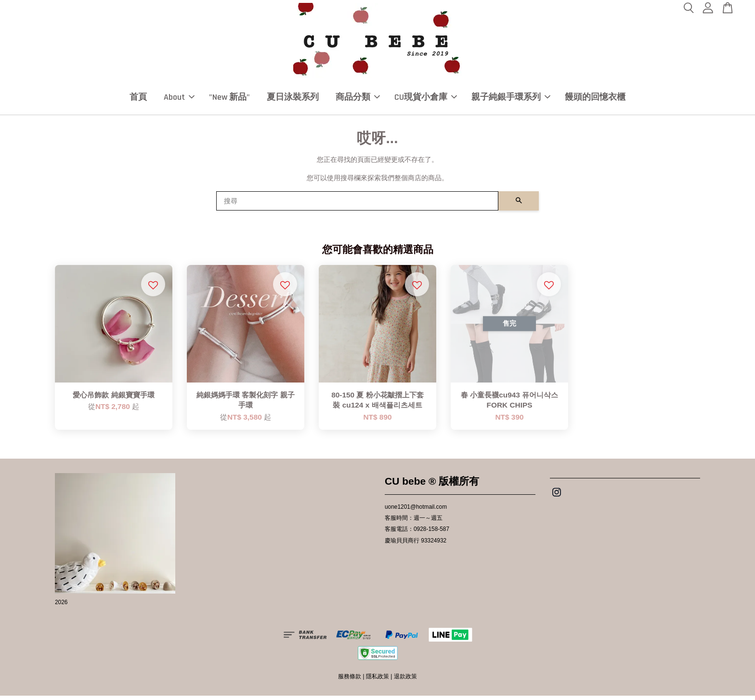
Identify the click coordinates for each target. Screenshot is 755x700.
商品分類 (358, 99)
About (179, 99)
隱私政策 (377, 681)
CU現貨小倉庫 (426, 99)
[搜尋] (357, 205)
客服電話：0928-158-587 (417, 533)
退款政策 (405, 681)
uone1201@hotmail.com (416, 511)
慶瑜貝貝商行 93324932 (416, 545)
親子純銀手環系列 (511, 99)
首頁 (138, 99)
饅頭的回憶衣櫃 (595, 99)
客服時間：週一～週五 (414, 522)
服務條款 (350, 681)
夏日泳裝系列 (293, 99)
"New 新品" (229, 99)
